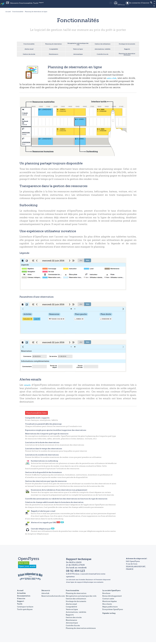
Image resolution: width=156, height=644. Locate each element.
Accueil (20, 593)
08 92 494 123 (117, 5)
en (154, 3)
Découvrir (36, 5)
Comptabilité (54, 50)
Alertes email (29, 50)
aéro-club (113, 80)
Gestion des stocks (29, 56)
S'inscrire (144, 5)
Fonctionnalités (48, 5)
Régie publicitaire (110, 609)
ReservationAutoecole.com (53, 598)
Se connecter (134, 5)
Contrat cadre (108, 601)
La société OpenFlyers (111, 593)
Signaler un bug (109, 615)
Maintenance (54, 56)
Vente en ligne (78, 50)
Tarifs (58, 5)
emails (28, 387)
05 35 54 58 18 (99, 5)
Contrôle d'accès (102, 56)
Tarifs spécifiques (25, 611)
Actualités (29, 5)
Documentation (24, 598)
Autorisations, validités (102, 50)
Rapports (127, 50)
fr (154, 7)
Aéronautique (78, 56)
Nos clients (107, 606)
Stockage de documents (127, 44)
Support (65, 5)
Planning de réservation (54, 44)
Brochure (106, 595)
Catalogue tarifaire (25, 609)
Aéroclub (45, 595)
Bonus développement (112, 598)
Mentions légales (110, 603)
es (154, 5)
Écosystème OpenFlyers (113, 611)
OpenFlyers (11, 5)
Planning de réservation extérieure (127, 56)
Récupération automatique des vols (78, 44)
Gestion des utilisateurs (102, 44)
